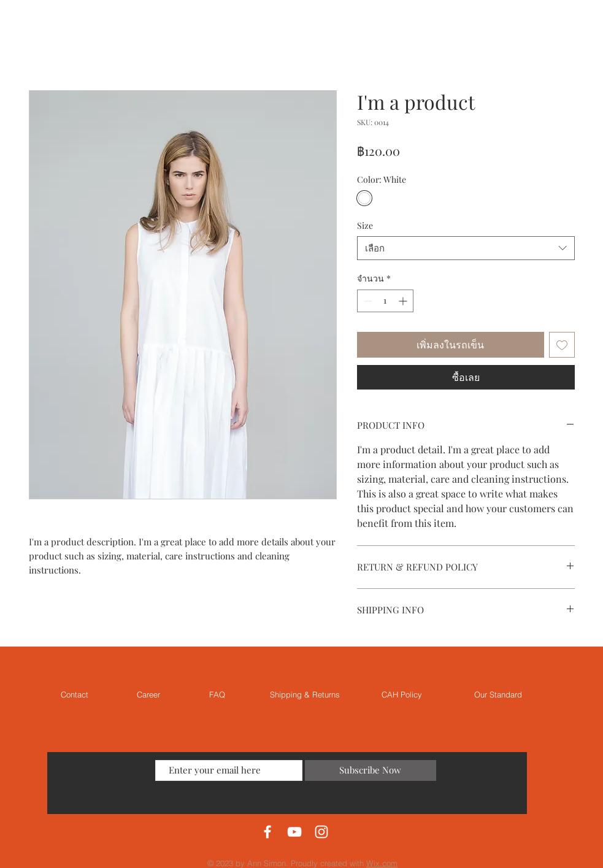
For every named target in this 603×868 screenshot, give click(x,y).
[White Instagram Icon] (321, 832)
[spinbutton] (385, 301)
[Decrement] (367, 301)
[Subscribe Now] (371, 770)
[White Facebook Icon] (267, 832)
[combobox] (466, 248)
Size (365, 225)
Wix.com (382, 863)
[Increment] (404, 301)
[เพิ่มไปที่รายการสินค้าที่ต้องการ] (562, 345)
